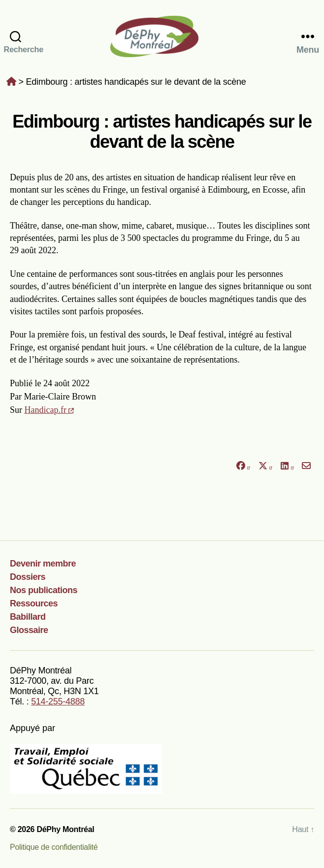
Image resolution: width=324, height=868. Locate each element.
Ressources (34, 603)
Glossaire (29, 630)
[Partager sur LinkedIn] (287, 466)
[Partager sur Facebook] (243, 466)
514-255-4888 (58, 701)
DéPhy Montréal (162, 36)
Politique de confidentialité (54, 847)
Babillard (28, 617)
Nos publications (44, 590)
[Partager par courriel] (307, 466)
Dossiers (28, 577)
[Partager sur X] (265, 466)
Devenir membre (43, 564)
